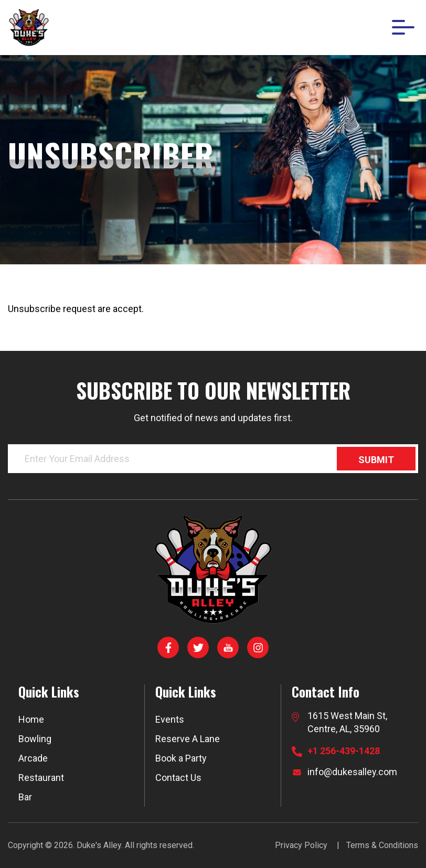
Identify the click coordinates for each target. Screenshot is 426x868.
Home (31, 719)
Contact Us (178, 778)
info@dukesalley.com (352, 772)
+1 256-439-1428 (344, 751)
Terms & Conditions (382, 845)
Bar (25, 797)
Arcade (33, 758)
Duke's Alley (99, 845)
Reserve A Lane (188, 739)
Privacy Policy (301, 845)
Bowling (35, 739)
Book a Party (181, 758)
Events (170, 719)
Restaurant (41, 778)
